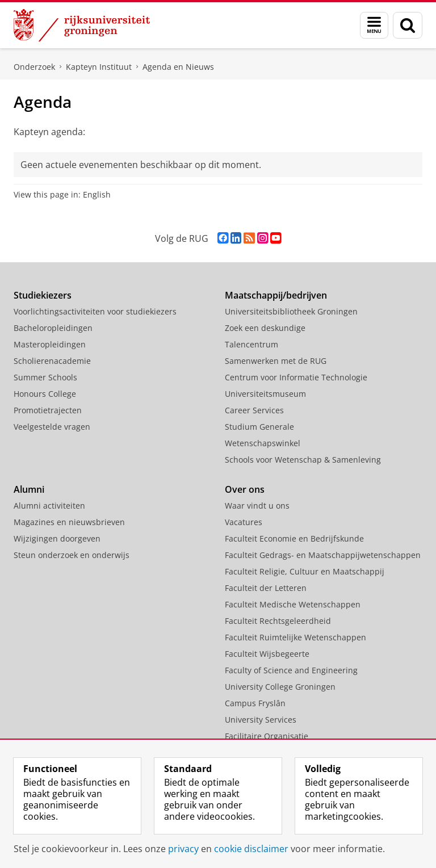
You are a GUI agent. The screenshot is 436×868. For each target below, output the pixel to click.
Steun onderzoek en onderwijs (72, 555)
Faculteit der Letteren (266, 588)
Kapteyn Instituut (99, 67)
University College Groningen (280, 687)
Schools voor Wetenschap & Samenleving (303, 460)
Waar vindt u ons (257, 506)
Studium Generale (259, 427)
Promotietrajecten (48, 410)
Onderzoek (34, 67)
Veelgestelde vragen (52, 427)
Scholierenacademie (52, 361)
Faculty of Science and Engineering (291, 670)
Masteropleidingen (50, 344)
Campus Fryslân (255, 703)
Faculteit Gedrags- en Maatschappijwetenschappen (323, 555)
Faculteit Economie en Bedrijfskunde (294, 538)
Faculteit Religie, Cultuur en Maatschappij (305, 571)
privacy (183, 849)
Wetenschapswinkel (263, 443)
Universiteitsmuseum (265, 394)
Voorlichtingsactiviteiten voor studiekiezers (95, 311)
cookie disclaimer (251, 849)
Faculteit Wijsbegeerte (267, 654)
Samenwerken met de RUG (276, 361)
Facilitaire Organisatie (267, 736)
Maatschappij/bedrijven (276, 295)
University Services (261, 720)
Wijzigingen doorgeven (57, 538)
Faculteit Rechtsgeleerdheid (278, 621)
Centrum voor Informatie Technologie (296, 377)
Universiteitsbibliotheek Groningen (291, 311)
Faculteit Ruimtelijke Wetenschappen (295, 637)
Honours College (45, 394)
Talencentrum (251, 344)
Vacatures (244, 522)
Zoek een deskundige (265, 328)
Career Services (254, 410)
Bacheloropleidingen (53, 328)
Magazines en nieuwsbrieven (69, 522)
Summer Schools (45, 377)
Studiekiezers (43, 295)
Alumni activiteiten (49, 506)
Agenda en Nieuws (178, 67)
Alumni (29, 489)
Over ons (245, 489)
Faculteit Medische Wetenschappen (293, 604)
